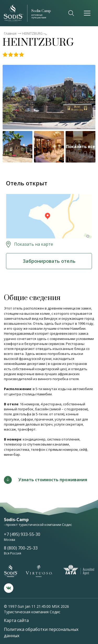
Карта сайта (16, 620)
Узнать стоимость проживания (53, 480)
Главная (10, 33)
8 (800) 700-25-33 (21, 548)
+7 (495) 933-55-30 (22, 534)
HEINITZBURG (32, 33)
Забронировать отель (49, 261)
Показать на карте (34, 244)
